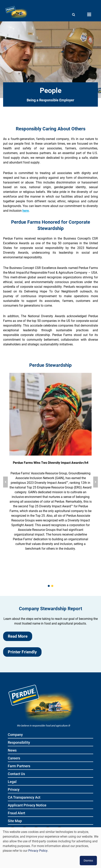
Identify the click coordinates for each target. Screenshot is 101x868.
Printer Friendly (22, 652)
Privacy (14, 790)
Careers (14, 758)
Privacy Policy (38, 850)
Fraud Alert (16, 813)
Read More (18, 636)
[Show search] (74, 15)
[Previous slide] (5, 482)
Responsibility (19, 743)
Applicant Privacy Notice (27, 805)
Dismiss (88, 860)
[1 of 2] (49, 586)
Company (15, 735)
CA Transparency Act (24, 798)
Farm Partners (19, 766)
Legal (12, 782)
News (12, 750)
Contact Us (16, 774)
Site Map (15, 821)
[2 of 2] (52, 586)
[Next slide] (96, 482)
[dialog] (50, 848)
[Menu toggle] (89, 15)
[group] (50, 482)
